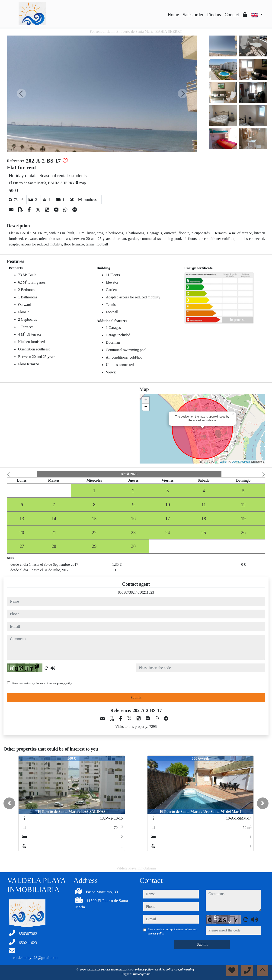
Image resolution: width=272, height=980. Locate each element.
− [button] (146, 407)
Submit (136, 697)
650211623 (146, 592)
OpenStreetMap (241, 462)
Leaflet (223, 462)
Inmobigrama (142, 974)
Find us (214, 15)
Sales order (193, 15)
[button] (9, 803)
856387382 (126, 592)
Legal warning (185, 969)
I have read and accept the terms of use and (42, 683)
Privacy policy (144, 969)
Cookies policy (164, 969)
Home (173, 15)
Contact (232, 15)
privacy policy (65, 683)
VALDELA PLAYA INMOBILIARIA (110, 969)
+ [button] (146, 400)
